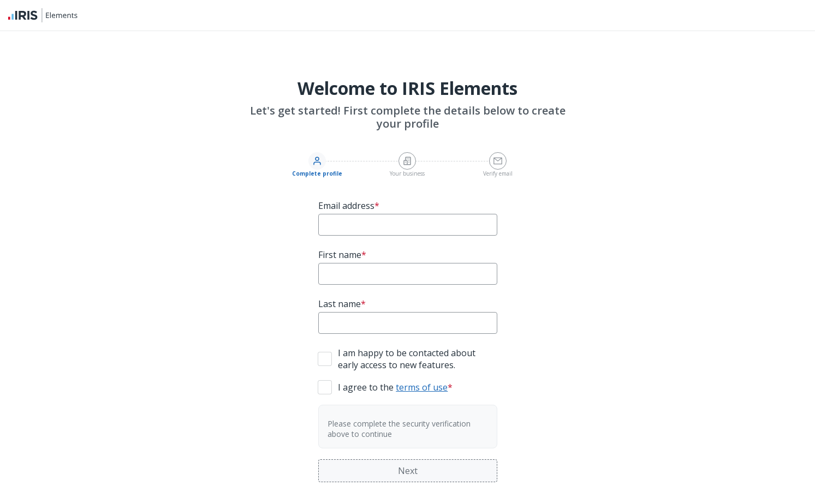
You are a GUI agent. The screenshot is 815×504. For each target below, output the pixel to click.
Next (408, 471)
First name (342, 255)
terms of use (422, 387)
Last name (342, 304)
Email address (349, 206)
